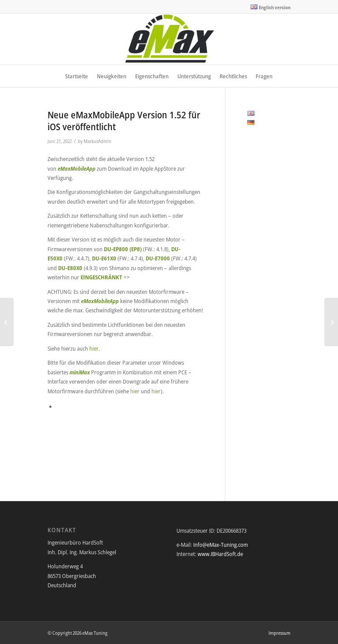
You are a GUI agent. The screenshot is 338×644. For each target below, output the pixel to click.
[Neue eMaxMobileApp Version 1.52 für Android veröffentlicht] (331, 322)
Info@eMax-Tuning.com (220, 545)
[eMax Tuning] (169, 39)
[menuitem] (268, 7)
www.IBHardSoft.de (220, 554)
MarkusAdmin (97, 141)
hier (94, 348)
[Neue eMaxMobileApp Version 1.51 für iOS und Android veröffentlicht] (7, 322)
